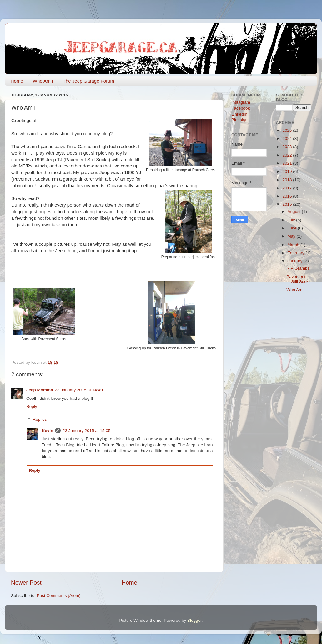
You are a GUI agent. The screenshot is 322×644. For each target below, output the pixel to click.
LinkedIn (239, 114)
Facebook (241, 108)
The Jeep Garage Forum (88, 81)
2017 (288, 188)
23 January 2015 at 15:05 (86, 431)
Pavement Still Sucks (298, 279)
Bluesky (239, 120)
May (292, 236)
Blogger (194, 620)
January (296, 261)
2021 (288, 163)
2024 (288, 139)
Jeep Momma (40, 390)
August (295, 211)
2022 (288, 155)
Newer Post (26, 582)
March (294, 245)
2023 (288, 147)
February (297, 253)
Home (17, 81)
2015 (288, 204)
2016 (288, 196)
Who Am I (43, 81)
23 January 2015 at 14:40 (79, 390)
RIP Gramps (298, 268)
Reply (32, 407)
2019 (288, 171)
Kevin (48, 431)
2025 (288, 130)
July (292, 220)
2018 (288, 180)
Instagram (241, 102)
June (293, 228)
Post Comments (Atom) (59, 596)
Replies (40, 419)
